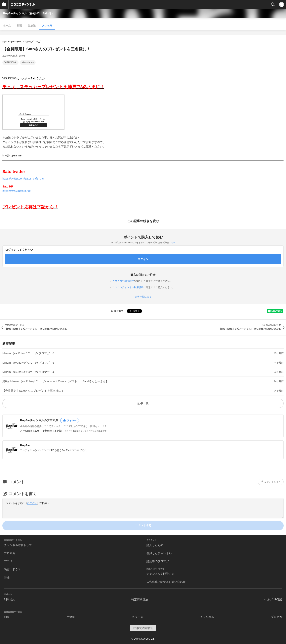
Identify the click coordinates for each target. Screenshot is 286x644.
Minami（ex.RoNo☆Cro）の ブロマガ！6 (28, 353)
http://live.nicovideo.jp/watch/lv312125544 (33, 112)
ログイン (32, 503)
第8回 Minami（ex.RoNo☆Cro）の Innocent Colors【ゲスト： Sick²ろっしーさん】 (55, 381)
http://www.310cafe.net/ (17, 191)
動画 (19, 26)
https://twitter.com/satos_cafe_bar (23, 179)
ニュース (138, 617)
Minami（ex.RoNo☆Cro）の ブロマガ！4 (28, 372)
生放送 (32, 26)
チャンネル (207, 617)
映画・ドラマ (12, 569)
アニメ (8, 561)
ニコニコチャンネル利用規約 (128, 287)
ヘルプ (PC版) (273, 599)
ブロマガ (47, 26)
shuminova (28, 62)
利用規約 (10, 599)
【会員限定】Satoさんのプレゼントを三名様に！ (33, 391)
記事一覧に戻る (143, 297)
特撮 (7, 578)
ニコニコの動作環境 (123, 281)
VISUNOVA (10, 62)
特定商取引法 (140, 599)
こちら (172, 242)
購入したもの (155, 545)
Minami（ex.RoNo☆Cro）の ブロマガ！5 (28, 363)
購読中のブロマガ (158, 561)
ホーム (7, 26)
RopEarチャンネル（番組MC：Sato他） (29, 13)
